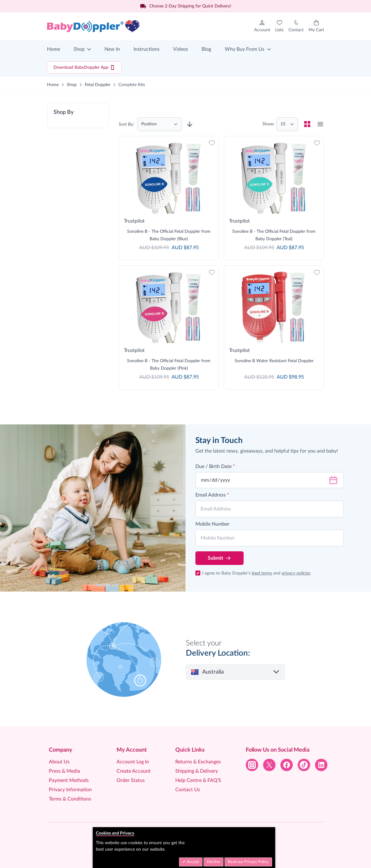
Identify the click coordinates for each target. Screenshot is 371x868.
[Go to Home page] (93, 26)
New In (112, 49)
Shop (79, 49)
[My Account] (262, 26)
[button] (78, 115)
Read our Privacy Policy (248, 862)
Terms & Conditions (70, 799)
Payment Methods (69, 780)
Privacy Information (70, 790)
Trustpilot (134, 221)
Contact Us (188, 790)
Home (53, 49)
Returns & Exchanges (198, 762)
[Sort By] (160, 124)
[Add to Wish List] (212, 143)
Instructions (147, 49)
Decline (213, 862)
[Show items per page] (287, 124)
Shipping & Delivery (197, 771)
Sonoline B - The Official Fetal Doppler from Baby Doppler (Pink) (169, 365)
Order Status (131, 780)
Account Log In (133, 762)
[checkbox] (307, 124)
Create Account (134, 771)
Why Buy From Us (245, 49)
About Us (59, 762)
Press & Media (64, 771)
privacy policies (296, 573)
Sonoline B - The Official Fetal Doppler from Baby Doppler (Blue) (169, 235)
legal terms (262, 573)
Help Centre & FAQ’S (198, 780)
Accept (192, 862)
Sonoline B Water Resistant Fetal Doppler (274, 361)
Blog (206, 49)
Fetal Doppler (98, 85)
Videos (181, 49)
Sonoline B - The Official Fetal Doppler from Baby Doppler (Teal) (274, 235)
